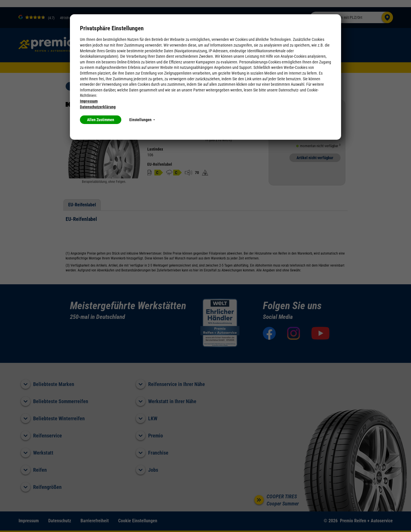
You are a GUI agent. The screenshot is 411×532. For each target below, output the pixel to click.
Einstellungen (142, 120)
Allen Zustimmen (101, 120)
